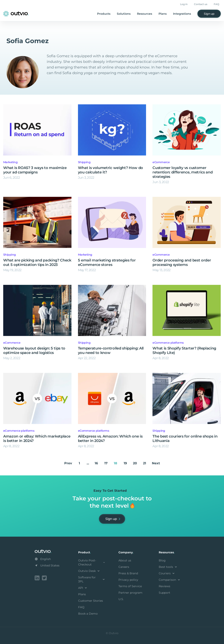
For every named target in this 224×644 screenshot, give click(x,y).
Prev (68, 463)
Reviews (164, 586)
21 (145, 463)
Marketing (10, 162)
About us (125, 560)
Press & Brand (128, 573)
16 (96, 463)
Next (156, 463)
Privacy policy (128, 580)
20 (135, 463)
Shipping (84, 162)
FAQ (216, 4)
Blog (162, 560)
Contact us (201, 4)
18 (116, 463)
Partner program (130, 593)
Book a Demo (88, 614)
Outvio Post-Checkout (92, 562)
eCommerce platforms (168, 343)
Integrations (182, 14)
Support (164, 593)
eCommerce (161, 162)
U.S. (121, 599)
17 (106, 463)
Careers (124, 567)
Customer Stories (91, 601)
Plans (163, 14)
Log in (184, 4)
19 (125, 463)
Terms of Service (130, 586)
